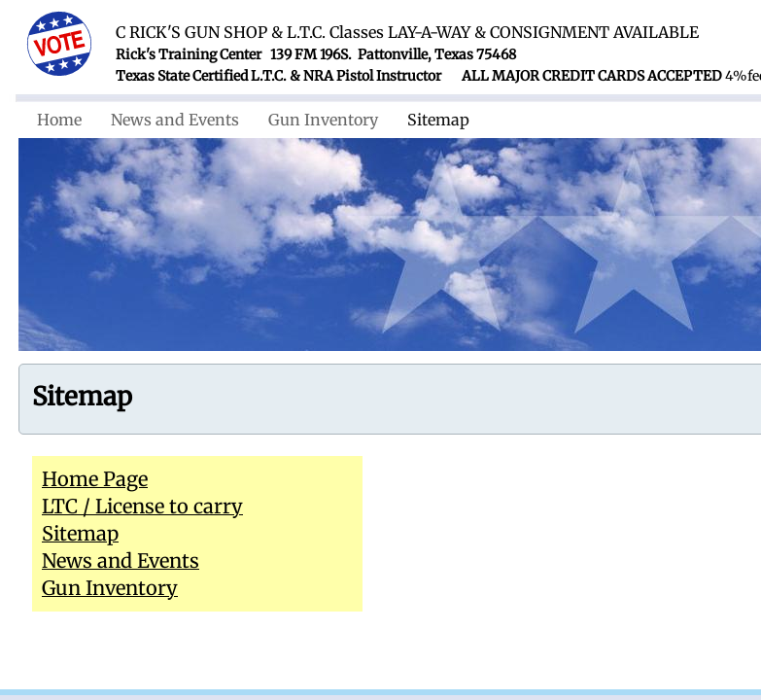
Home (59, 120)
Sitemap (438, 120)
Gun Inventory (323, 120)
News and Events (175, 120)
